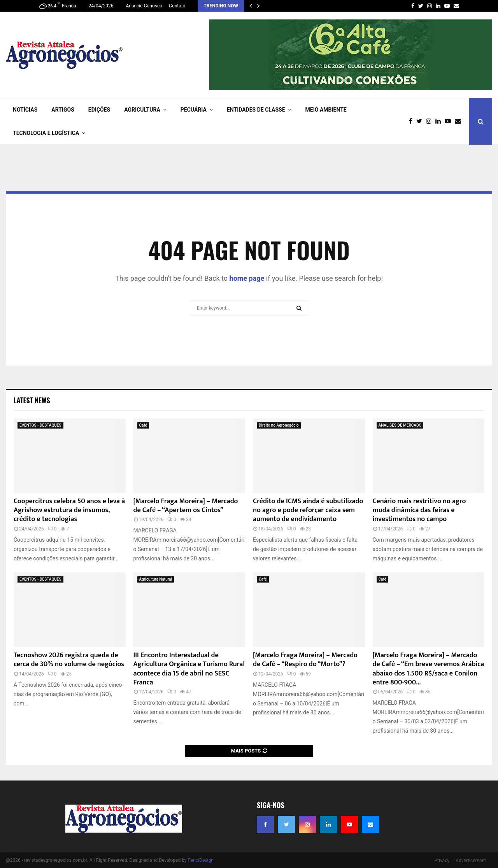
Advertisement (471, 861)
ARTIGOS (63, 110)
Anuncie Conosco (144, 6)
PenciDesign (200, 860)
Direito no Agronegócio (279, 425)
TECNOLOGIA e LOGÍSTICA (46, 133)
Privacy (442, 861)
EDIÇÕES (99, 110)
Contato (177, 6)
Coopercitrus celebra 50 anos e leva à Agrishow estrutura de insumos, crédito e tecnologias (69, 510)
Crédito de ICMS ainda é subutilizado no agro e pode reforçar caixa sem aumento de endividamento (308, 510)
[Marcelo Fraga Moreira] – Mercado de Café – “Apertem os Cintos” (186, 506)
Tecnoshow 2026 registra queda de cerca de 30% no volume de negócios (69, 660)
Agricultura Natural (156, 579)
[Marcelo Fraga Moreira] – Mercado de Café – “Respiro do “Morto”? (305, 660)
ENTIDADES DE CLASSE (256, 110)
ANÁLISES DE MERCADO (400, 425)
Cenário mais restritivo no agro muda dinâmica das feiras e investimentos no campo (419, 510)
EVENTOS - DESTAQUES (40, 425)
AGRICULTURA (142, 110)
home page (247, 278)
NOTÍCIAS (25, 110)
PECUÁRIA (194, 110)
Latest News (32, 400)
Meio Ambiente (326, 110)
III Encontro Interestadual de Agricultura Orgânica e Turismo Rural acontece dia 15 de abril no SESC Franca (189, 669)
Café (143, 425)
